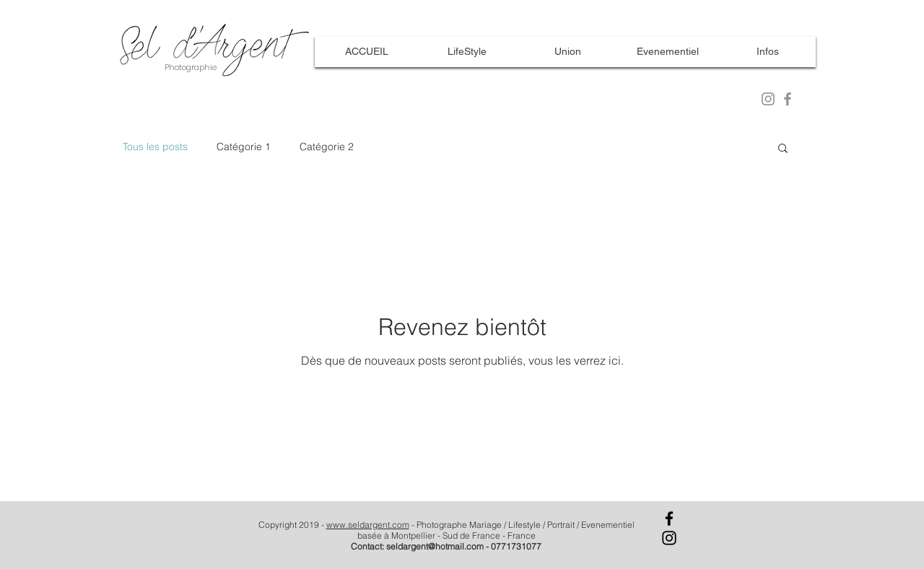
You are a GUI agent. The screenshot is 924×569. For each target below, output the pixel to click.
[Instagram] (669, 538)
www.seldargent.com (368, 525)
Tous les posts (155, 147)
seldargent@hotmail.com (435, 546)
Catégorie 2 (327, 147)
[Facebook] (669, 518)
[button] (783, 149)
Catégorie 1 (244, 147)
